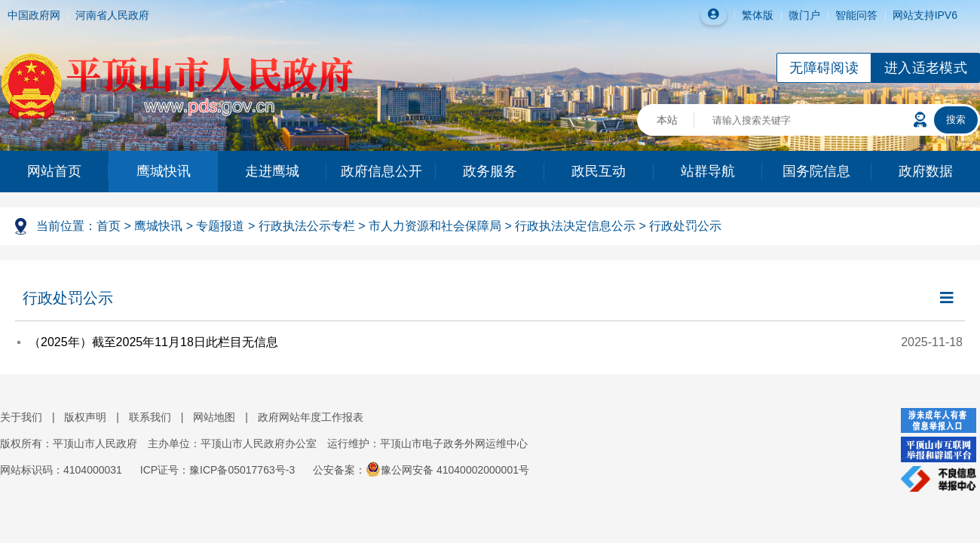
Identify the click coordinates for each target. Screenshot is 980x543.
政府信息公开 (381, 171)
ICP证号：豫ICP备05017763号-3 (217, 470)
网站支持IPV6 (925, 15)
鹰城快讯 (164, 171)
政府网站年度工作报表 (311, 417)
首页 (109, 226)
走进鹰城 (272, 171)
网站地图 (214, 417)
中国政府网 (34, 15)
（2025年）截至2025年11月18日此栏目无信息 (153, 342)
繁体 (752, 15)
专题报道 (220, 226)
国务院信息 (816, 171)
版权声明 (85, 417)
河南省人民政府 (112, 15)
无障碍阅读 (824, 68)
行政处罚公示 (685, 226)
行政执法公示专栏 (307, 226)
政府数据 (926, 171)
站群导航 (708, 171)
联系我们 (150, 417)
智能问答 (856, 15)
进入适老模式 (926, 68)
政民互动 (599, 171)
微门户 (804, 15)
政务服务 (490, 171)
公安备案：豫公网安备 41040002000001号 (421, 470)
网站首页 (54, 171)
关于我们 (21, 417)
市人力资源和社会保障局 (435, 226)
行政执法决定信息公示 (575, 226)
